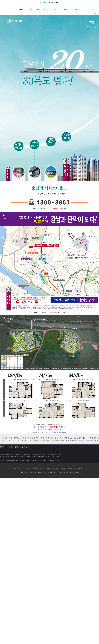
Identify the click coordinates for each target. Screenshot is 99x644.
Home (22, 10)
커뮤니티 (66, 10)
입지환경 (38, 10)
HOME (12, 469)
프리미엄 (58, 10)
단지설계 (47, 10)
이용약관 (71, 469)
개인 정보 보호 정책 (82, 469)
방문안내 (75, 10)
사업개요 (30, 10)
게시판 (64, 469)
